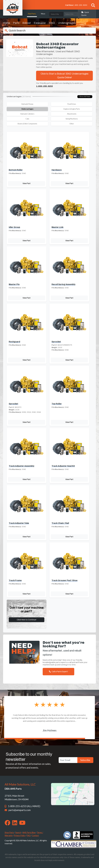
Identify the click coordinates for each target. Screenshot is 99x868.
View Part (27, 183)
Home (7, 23)
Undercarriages (27, 109)
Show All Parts (85, 97)
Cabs (27, 119)
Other (72, 124)
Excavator (40, 23)
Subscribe (85, 760)
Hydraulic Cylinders (27, 114)
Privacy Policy (20, 835)
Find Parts (32, 14)
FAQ (29, 835)
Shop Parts (9, 832)
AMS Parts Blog (29, 832)
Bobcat (27, 23)
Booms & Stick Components (27, 124)
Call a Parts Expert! (58, 672)
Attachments (72, 114)
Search (18, 832)
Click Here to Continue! (27, 620)
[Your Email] (68, 760)
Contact (35, 835)
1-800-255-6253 (80, 5)
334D (52, 23)
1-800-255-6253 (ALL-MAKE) (24, 806)
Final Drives (72, 104)
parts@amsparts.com (20, 810)
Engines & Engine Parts (72, 109)
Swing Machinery (72, 119)
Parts (16, 23)
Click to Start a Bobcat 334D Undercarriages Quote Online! (65, 76)
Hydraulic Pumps (27, 104)
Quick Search (15, 31)
